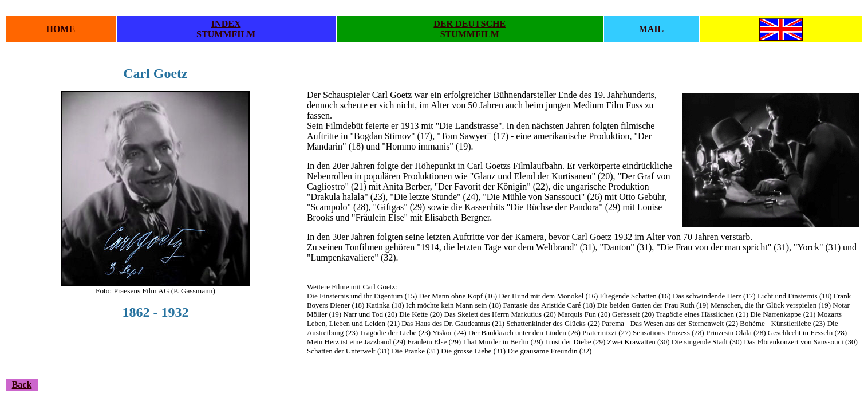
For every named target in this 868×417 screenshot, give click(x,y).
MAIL (652, 29)
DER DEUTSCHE (469, 24)
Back (22, 385)
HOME (60, 29)
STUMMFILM (226, 34)
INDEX (226, 24)
